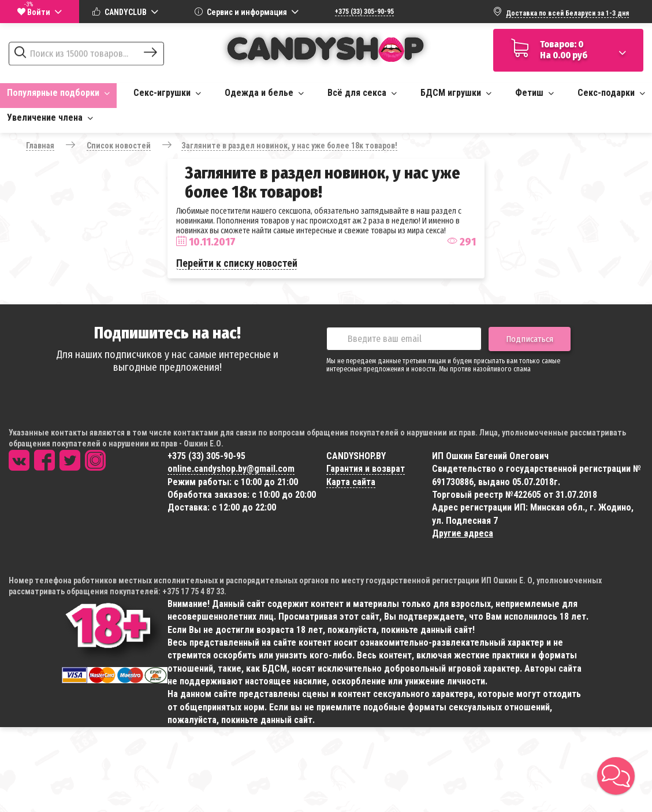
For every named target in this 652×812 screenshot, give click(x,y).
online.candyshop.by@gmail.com (231, 469)
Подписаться (530, 339)
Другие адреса (463, 533)
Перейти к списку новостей (237, 263)
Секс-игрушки (167, 93)
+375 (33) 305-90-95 (364, 12)
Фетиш (534, 93)
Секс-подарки (611, 93)
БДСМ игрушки (456, 93)
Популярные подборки (58, 93)
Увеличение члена (50, 118)
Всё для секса (362, 93)
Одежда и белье (264, 93)
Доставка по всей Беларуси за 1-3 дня (567, 13)
